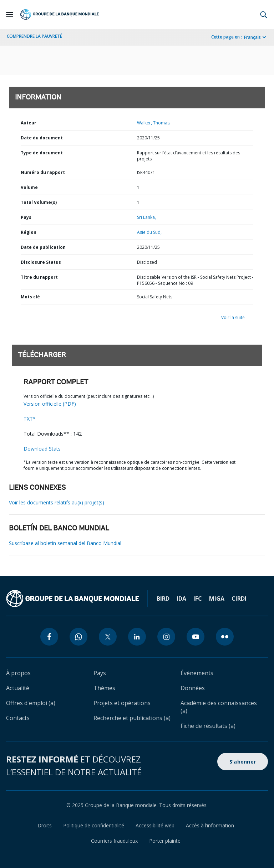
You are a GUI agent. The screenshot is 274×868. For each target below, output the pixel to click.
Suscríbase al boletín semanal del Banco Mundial (65, 543)
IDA (181, 599)
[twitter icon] (108, 637)
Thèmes (104, 688)
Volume (29, 187)
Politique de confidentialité (94, 825)
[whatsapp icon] (78, 637)
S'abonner (243, 762)
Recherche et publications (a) (132, 718)
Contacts (18, 718)
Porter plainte (165, 841)
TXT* (30, 419)
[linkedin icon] (137, 637)
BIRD (163, 599)
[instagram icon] (166, 637)
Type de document (42, 153)
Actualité (18, 688)
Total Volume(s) (39, 202)
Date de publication (43, 247)
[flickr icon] (225, 637)
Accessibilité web (155, 825)
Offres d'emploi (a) (31, 703)
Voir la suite (233, 317)
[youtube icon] (196, 637)
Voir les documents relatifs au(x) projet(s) (57, 502)
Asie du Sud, (149, 232)
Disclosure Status (41, 262)
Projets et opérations (122, 703)
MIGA (217, 599)
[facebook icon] (49, 637)
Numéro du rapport (43, 172)
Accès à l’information (210, 825)
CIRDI (239, 599)
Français (252, 37)
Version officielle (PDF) (50, 404)
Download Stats (42, 449)
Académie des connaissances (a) (219, 707)
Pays (26, 217)
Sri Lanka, (146, 217)
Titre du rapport (39, 277)
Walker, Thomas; (154, 123)
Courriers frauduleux (114, 841)
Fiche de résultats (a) (208, 726)
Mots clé (30, 297)
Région (29, 232)
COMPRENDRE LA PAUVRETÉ (34, 36)
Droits (45, 825)
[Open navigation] (10, 15)
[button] (264, 15)
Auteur (29, 123)
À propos (18, 673)
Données (193, 688)
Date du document (42, 138)
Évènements (197, 673)
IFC (198, 599)
